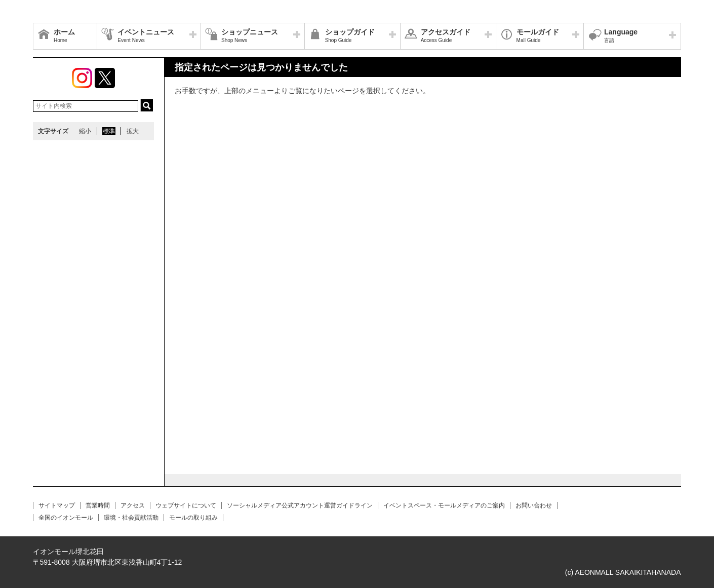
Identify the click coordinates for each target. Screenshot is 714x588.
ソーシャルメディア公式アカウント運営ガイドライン (300, 505)
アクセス (133, 505)
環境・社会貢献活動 (131, 518)
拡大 (133, 131)
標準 (109, 131)
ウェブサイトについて (186, 505)
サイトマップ (57, 505)
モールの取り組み (193, 518)
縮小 (85, 131)
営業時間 (98, 505)
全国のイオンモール (66, 518)
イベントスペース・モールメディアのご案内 (444, 505)
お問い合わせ (534, 505)
